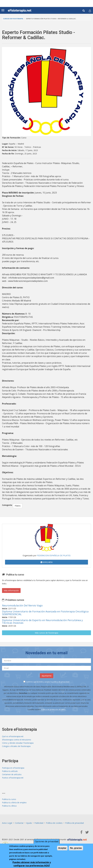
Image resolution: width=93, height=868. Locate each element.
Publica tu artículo (10, 771)
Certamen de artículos (12, 774)
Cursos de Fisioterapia (13, 19)
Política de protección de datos (53, 710)
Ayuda (29, 823)
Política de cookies (54, 823)
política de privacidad (61, 682)
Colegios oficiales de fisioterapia (16, 746)
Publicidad (39, 823)
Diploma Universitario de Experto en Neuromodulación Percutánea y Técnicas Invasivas (42, 622)
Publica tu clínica (9, 806)
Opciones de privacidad (47, 842)
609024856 (47, 562)
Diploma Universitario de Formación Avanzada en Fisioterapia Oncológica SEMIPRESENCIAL (45, 613)
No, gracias (76, 849)
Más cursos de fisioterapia (46, 633)
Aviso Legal (7, 823)
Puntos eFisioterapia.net (13, 778)
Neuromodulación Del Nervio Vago (22, 605)
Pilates (18, 506)
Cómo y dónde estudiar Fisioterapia (18, 743)
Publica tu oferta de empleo (14, 802)
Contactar (19, 823)
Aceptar (62, 849)
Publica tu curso (9, 799)
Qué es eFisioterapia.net (13, 736)
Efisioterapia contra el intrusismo (17, 740)
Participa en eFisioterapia (13, 768)
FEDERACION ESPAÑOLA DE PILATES (54, 555)
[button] (90, 11)
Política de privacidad (74, 823)
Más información (11, 591)
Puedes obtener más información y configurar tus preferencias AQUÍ (32, 864)
